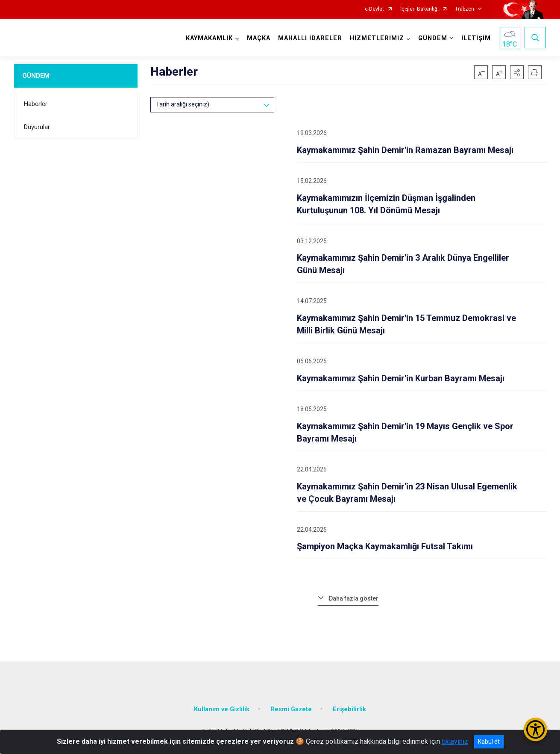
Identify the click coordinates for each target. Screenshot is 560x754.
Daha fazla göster (354, 598)
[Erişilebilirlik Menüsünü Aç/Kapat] (535, 729)
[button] (517, 72)
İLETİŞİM (476, 38)
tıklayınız (455, 741)
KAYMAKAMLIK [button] (209, 38)
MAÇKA (259, 38)
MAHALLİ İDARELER (310, 38)
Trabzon (465, 9)
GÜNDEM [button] (433, 38)
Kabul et (489, 742)
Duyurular (37, 127)
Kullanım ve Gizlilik (222, 709)
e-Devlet (374, 9)
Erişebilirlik (349, 709)
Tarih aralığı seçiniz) (183, 104)
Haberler (36, 104)
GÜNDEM (36, 76)
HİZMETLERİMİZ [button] (377, 38)
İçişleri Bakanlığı (419, 9)
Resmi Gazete (291, 709)
